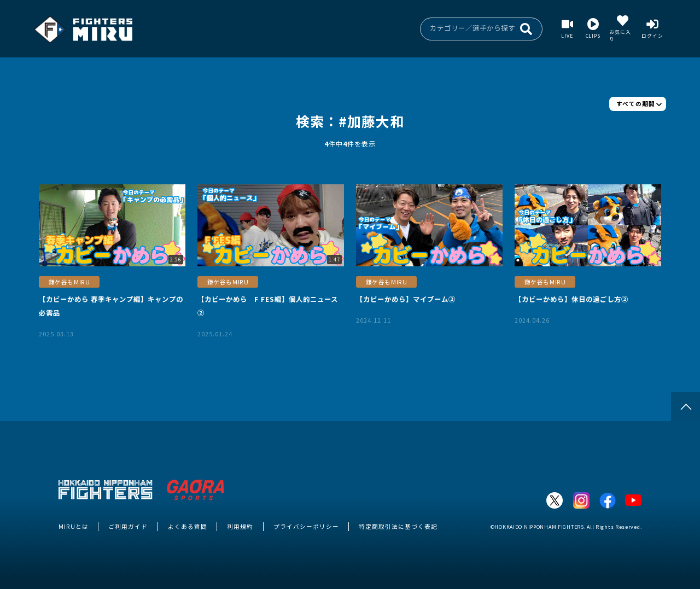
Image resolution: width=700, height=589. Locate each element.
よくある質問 (188, 526)
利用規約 (240, 526)
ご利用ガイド (128, 526)
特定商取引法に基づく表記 (398, 526)
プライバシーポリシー (306, 526)
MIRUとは (74, 526)
